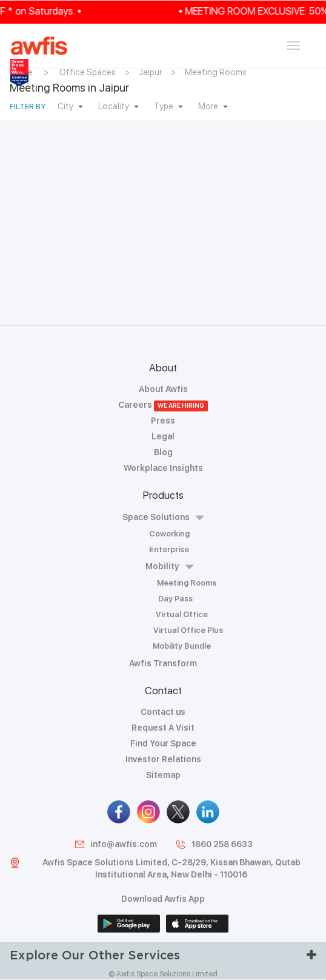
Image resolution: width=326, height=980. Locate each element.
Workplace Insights (163, 468)
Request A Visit (163, 728)
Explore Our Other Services (163, 955)
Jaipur (150, 72)
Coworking (169, 534)
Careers (163, 405)
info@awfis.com (115, 844)
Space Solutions (163, 517)
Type (168, 106)
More (213, 106)
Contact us (163, 712)
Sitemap (163, 775)
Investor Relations (163, 759)
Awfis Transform (163, 663)
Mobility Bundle (182, 646)
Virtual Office (182, 614)
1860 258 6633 (214, 844)
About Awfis (163, 389)
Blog (163, 452)
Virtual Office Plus (188, 630)
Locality (118, 106)
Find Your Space (163, 743)
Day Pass (175, 599)
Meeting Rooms (216, 72)
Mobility (169, 566)
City (70, 106)
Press (163, 421)
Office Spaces (88, 72)
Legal (163, 436)
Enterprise (169, 549)
